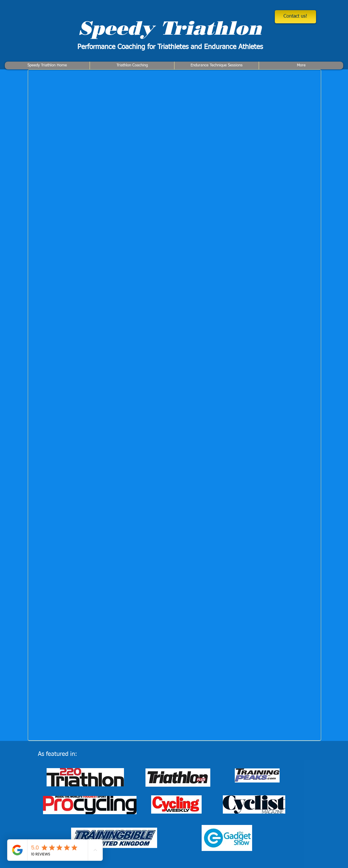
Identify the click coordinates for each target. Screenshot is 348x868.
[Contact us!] (295, 17)
